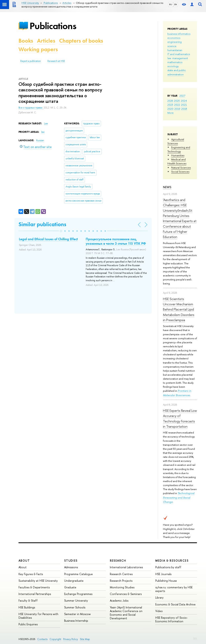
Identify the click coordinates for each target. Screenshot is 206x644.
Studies (71, 561)
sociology (173, 66)
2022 (177, 105)
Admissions (71, 567)
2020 (170, 109)
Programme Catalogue (78, 574)
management (180, 58)
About (24, 561)
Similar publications (42, 224)
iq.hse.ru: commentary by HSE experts (174, 589)
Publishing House (166, 581)
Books (26, 41)
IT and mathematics (179, 54)
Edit (195, 638)
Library (159, 597)
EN (176, 4)
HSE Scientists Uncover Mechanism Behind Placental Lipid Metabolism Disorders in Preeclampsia (179, 309)
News (167, 187)
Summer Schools (75, 607)
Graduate (70, 587)
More (170, 113)
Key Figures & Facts (31, 574)
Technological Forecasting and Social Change (179, 497)
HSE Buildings (27, 607)
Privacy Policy (71, 639)
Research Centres (121, 574)
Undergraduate (74, 581)
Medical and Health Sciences (177, 161)
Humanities (178, 155)
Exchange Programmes (78, 594)
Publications (53, 26)
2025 (177, 101)
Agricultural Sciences (176, 141)
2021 (184, 105)
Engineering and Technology (179, 149)
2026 (170, 101)
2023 (170, 105)
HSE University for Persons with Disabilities (38, 616)
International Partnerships (35, 594)
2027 (182, 96)
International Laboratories (126, 567)
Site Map (85, 639)
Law (46, 124)
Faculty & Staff (28, 601)
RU (171, 4)
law (169, 58)
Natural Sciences (181, 168)
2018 (184, 109)
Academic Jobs (119, 601)
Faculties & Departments (34, 587)
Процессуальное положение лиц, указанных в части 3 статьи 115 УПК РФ (116, 241)
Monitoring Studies (122, 587)
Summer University (76, 601)
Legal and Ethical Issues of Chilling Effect (48, 239)
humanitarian (175, 50)
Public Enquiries (28, 624)
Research (118, 561)
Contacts (42, 639)
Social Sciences (180, 172)
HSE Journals (163, 574)
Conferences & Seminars (126, 594)
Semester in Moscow (77, 614)
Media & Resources (172, 561)
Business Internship (76, 621)
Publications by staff (168, 567)
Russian (40, 140)
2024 (184, 101)
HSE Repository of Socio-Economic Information (171, 619)
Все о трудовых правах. (31, 108)
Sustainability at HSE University (38, 581)
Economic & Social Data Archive (175, 604)
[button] (61, 231)
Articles (46, 41)
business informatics (179, 34)
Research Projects (121, 581)
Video (159, 611)
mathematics (175, 62)
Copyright (55, 639)
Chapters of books (81, 41)
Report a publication (31, 61)
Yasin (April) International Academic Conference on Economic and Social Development (126, 613)
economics (174, 38)
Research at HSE (56, 61)
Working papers (38, 49)
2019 (177, 109)
